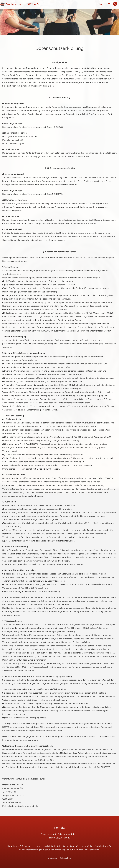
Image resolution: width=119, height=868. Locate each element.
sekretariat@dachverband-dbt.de (63, 834)
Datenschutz (65, 858)
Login (102, 4)
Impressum (53, 858)
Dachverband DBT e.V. (22, 4)
